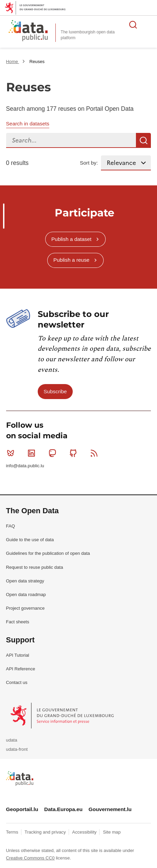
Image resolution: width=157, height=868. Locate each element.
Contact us (17, 682)
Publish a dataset (71, 239)
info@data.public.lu (25, 466)
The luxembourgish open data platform (88, 35)
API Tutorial (18, 655)
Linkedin (33, 453)
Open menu (148, 25)
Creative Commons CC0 (30, 858)
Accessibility (85, 832)
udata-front (17, 749)
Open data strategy (25, 581)
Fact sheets (18, 622)
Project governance (25, 608)
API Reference (21, 669)
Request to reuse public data (35, 567)
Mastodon (54, 453)
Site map (112, 832)
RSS (96, 453)
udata (12, 740)
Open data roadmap (26, 595)
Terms (13, 832)
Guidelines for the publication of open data (48, 553)
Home (13, 62)
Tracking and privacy (46, 832)
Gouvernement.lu (110, 809)
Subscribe (55, 391)
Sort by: (89, 163)
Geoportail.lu (22, 809)
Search (143, 140)
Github (75, 453)
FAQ (11, 526)
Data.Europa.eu (63, 809)
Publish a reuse (71, 260)
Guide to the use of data (30, 540)
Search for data (133, 25)
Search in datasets (28, 124)
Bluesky (12, 453)
